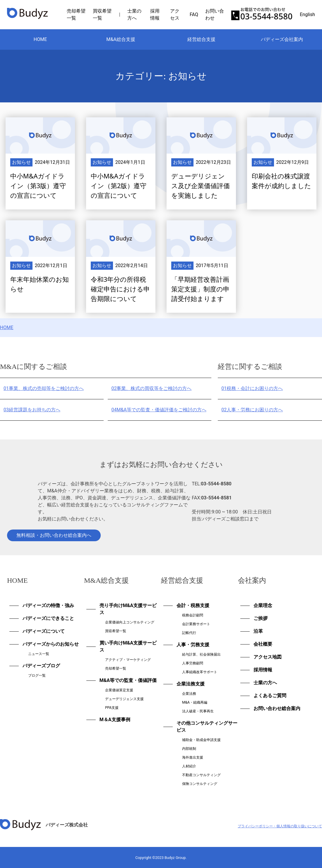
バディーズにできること (48, 618)
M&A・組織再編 (195, 702)
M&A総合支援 (121, 39)
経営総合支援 (201, 39)
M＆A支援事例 (115, 720)
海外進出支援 (193, 757)
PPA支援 (112, 708)
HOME (40, 39)
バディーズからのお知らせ (51, 644)
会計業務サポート (196, 624)
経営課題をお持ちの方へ (32, 410)
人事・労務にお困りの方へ (252, 410)
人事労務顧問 (193, 663)
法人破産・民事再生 (198, 711)
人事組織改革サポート (200, 672)
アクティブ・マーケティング (128, 660)
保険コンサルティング (200, 784)
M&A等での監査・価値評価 (128, 680)
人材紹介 (189, 766)
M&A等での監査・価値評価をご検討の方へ (159, 410)
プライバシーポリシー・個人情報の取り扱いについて (280, 826)
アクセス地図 (268, 657)
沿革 (258, 631)
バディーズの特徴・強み (48, 605)
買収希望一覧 (116, 631)
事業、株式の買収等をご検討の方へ (151, 388)
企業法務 (189, 694)
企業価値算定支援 (119, 690)
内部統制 (189, 749)
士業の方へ (265, 683)
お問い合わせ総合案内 (277, 708)
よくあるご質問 (270, 696)
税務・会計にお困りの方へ (252, 388)
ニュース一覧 (39, 654)
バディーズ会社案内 (282, 39)
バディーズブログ (41, 666)
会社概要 (263, 644)
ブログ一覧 (37, 676)
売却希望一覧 (116, 668)
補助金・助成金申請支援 (201, 740)
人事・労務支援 (193, 645)
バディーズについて (44, 631)
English (307, 14)
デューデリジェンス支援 (124, 699)
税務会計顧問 (193, 615)
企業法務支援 (191, 684)
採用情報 (263, 670)
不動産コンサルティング (201, 775)
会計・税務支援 (193, 605)
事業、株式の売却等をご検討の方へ (44, 388)
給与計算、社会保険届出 (201, 654)
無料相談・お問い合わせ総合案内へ (54, 535)
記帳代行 (189, 633)
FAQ (194, 14)
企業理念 (263, 605)
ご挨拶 (261, 618)
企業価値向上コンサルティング (130, 622)
